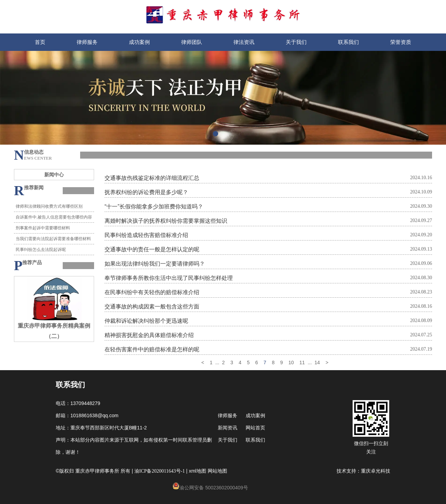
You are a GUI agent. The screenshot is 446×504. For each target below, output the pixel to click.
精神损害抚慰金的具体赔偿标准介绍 (149, 335)
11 (302, 362)
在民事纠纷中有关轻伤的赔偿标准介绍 (152, 292)
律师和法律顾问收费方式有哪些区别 (49, 206)
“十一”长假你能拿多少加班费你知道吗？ (154, 206)
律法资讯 (244, 42)
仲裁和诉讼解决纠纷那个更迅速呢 (146, 321)
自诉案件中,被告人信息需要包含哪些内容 (54, 217)
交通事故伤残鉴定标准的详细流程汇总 (152, 178)
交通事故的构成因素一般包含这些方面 (152, 306)
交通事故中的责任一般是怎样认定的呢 (152, 249)
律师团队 (192, 42)
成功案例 (139, 42)
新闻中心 (54, 175)
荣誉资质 (401, 42)
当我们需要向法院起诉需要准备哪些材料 (53, 239)
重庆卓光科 (373, 471)
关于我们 (296, 42)
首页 (40, 42)
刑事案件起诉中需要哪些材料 (43, 228)
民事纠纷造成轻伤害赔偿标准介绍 (146, 235)
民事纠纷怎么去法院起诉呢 (41, 250)
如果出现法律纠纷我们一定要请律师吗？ (155, 264)
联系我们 (348, 42)
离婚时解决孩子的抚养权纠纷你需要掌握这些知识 (166, 221)
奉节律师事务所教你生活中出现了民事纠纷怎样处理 (169, 278)
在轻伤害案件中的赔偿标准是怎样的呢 (152, 349)
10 (291, 362)
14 (317, 362)
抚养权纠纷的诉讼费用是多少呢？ (146, 192)
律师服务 (87, 42)
